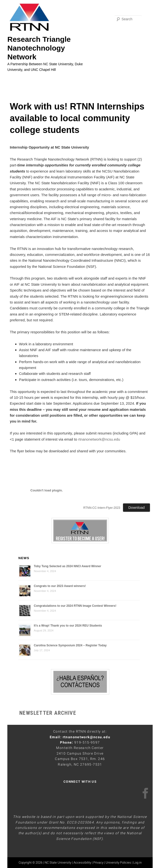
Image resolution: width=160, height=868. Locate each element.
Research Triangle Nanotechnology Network (39, 48)
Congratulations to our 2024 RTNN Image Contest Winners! (75, 606)
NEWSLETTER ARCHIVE (48, 713)
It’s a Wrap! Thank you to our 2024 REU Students (68, 626)
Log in (137, 863)
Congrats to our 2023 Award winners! (60, 586)
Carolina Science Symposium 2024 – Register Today (70, 645)
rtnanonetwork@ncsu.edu (99, 439)
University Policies (118, 863)
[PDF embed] (47, 490)
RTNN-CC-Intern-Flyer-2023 (102, 508)
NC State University (58, 863)
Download (137, 507)
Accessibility (82, 863)
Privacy (98, 863)
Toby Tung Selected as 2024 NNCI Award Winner (68, 566)
